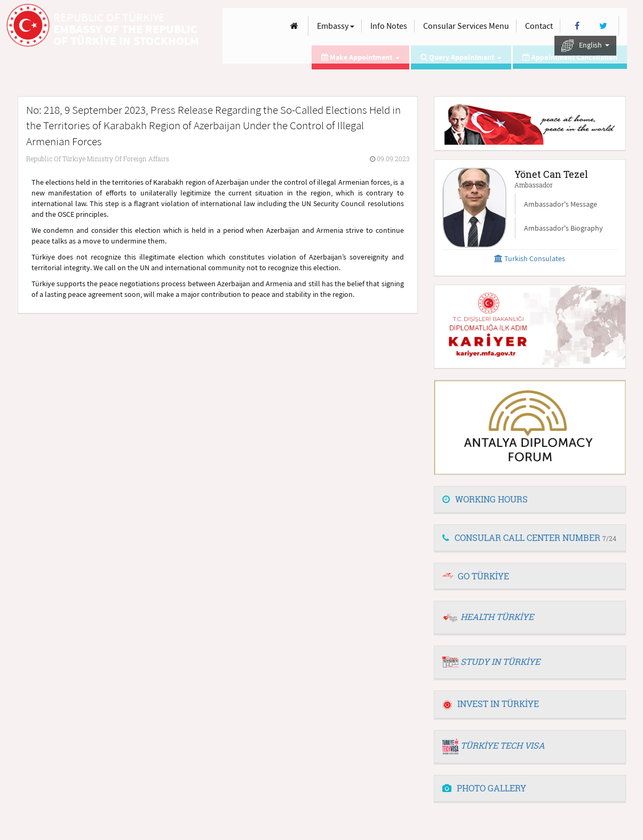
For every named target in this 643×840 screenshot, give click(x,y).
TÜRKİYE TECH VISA (503, 745)
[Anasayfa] (294, 26)
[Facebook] (577, 26)
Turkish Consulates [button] (530, 258)
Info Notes (389, 26)
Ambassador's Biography (563, 228)
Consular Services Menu (466, 26)
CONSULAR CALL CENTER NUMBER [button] (529, 537)
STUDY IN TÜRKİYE (500, 661)
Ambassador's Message (561, 204)
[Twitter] (603, 26)
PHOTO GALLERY (484, 788)
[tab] (530, 500)
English (585, 46)
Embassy (336, 26)
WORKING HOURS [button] (485, 499)
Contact (539, 26)
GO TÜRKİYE (483, 576)
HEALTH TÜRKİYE (497, 617)
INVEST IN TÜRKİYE (491, 704)
